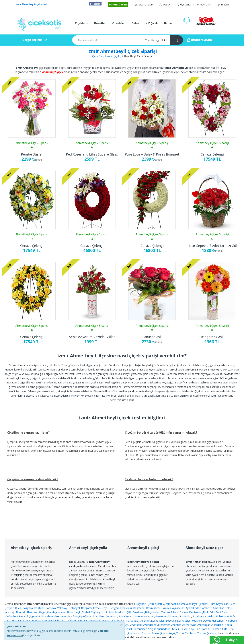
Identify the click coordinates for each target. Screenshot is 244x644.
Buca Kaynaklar (219, 604)
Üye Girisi (183, 5)
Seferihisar (140, 629)
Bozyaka (28, 608)
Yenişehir (109, 633)
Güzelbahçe (199, 616)
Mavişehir (137, 625)
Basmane (139, 608)
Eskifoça (73, 616)
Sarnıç (121, 629)
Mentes (177, 625)
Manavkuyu (123, 625)
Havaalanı (41, 620)
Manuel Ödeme (118, 5)
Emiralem (47, 616)
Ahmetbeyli (74, 612)
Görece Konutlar (144, 616)
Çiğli (129, 612)
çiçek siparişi (32, 4)
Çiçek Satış (98, 56)
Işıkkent (72, 620)
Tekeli (175, 629)
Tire (198, 629)
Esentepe (61, 616)
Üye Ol (165, 5)
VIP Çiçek (152, 23)
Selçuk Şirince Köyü (163, 633)
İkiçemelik (95, 620)
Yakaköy (63, 608)
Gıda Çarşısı (125, 616)
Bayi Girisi (204, 5)
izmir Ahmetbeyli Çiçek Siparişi (122, 51)
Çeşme (182, 604)
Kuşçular (97, 625)
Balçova (167, 608)
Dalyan (184, 612)
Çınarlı (159, 604)
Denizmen (196, 612)
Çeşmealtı (170, 604)
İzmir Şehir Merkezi (114, 612)
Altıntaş (10, 612)
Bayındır (142, 604)
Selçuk (152, 629)
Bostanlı (40, 608)
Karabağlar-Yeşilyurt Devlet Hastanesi (201, 620)
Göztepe (161, 616)
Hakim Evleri (216, 616)
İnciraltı (106, 620)
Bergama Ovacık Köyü (95, 608)
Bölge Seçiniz (32, 40)
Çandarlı (204, 604)
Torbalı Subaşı (170, 612)
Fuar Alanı (99, 616)
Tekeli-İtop (187, 629)
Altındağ (21, 612)
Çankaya (192, 604)
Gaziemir (112, 616)
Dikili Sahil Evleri (219, 612)
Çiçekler (80, 23)
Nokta (228, 625)
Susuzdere (164, 629)
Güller (135, 23)
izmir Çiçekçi (114, 56)
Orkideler (119, 23)
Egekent (35, 616)
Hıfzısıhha (54, 620)
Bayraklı (127, 608)
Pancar (146, 633)
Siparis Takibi (144, 5)
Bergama (116, 608)
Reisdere (110, 629)
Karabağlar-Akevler (138, 620)
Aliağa (42, 612)
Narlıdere (218, 625)
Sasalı (129, 629)
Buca (18, 608)
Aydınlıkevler (193, 608)
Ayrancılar (178, 608)
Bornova (51, 608)
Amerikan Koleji (222, 608)
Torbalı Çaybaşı (91, 612)
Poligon (99, 629)
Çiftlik (151, 604)
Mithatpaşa (190, 625)
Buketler (100, 23)
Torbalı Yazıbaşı (186, 633)
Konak (87, 625)
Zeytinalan (134, 633)
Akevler (61, 612)
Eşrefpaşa (86, 616)
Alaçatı (51, 612)
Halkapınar (19, 620)
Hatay (30, 620)
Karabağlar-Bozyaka (164, 620)
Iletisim (223, 5)
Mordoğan (204, 625)
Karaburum (232, 620)
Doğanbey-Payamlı (17, 616)
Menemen (165, 625)
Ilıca (64, 620)
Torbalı (206, 629)
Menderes (151, 625)
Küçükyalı (109, 625)
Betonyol (75, 608)
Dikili (206, 612)
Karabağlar (119, 620)
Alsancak (32, 612)
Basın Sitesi (153, 608)
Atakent (207, 608)
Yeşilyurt (122, 633)
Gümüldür (185, 616)
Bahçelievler (153, 612)
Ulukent (216, 629)
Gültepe (173, 616)
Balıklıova (138, 612)
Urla (225, 629)
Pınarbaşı (87, 629)
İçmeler (83, 620)
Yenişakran (96, 633)
